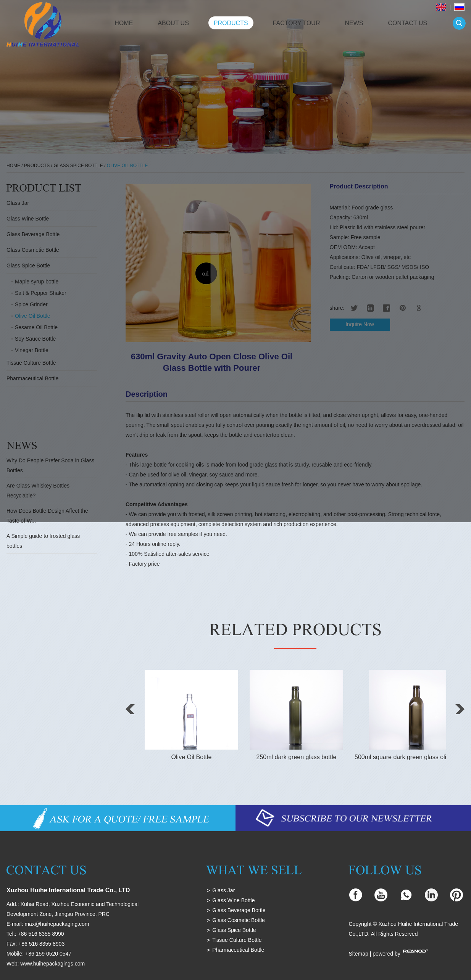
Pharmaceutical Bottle (238, 950)
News (354, 23)
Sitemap (358, 954)
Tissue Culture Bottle (237, 940)
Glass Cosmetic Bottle (239, 920)
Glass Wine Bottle (233, 900)
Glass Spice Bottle (234, 930)
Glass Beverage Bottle (239, 910)
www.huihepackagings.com (52, 964)
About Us (173, 23)
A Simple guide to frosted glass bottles (43, 541)
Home (124, 23)
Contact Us (407, 23)
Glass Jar (223, 890)
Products (231, 23)
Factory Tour (297, 23)
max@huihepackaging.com (57, 924)
